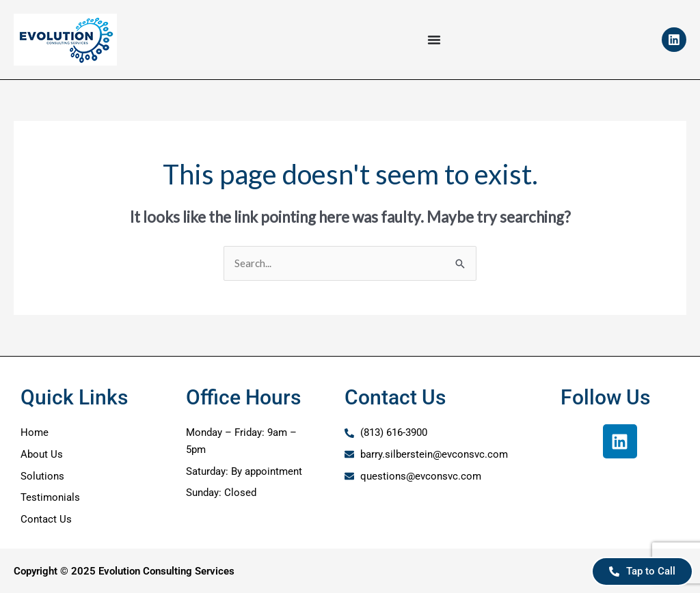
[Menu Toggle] (434, 40)
